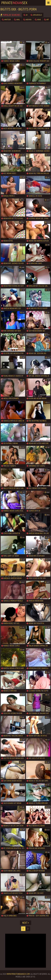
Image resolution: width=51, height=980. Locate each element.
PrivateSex (14, 3)
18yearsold (36, 15)
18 (25, 15)
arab (38, 20)
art (47, 20)
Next (26, 923)
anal (17, 20)
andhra (27, 20)
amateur (6, 20)
